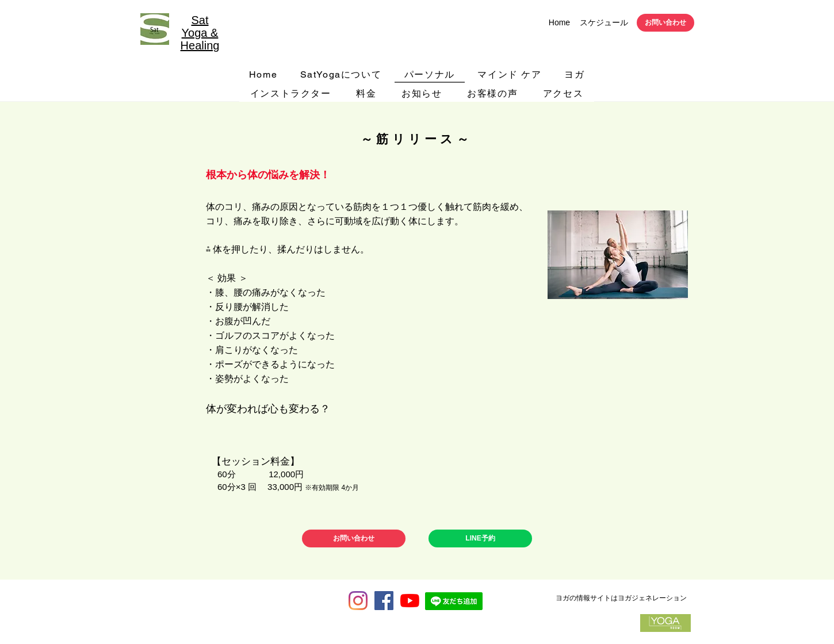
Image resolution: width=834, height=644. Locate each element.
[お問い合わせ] (665, 23)
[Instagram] (358, 601)
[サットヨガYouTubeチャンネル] (410, 601)
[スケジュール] (604, 23)
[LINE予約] (480, 538)
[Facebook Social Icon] (384, 601)
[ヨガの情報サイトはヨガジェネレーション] (621, 598)
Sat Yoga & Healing (200, 33)
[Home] (559, 23)
